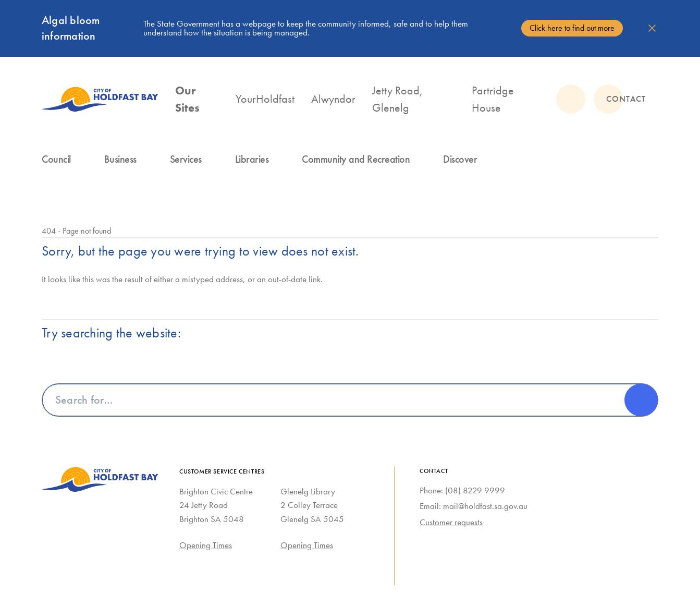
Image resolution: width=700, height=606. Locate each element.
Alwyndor (333, 99)
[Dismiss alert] (652, 28)
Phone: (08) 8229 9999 (462, 490)
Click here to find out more (572, 28)
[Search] (641, 400)
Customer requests (451, 522)
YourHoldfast (265, 99)
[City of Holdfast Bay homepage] (100, 99)
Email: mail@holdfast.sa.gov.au (474, 506)
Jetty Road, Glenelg (397, 99)
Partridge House (493, 99)
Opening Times (206, 545)
